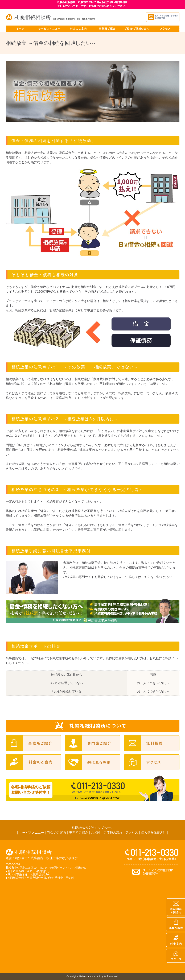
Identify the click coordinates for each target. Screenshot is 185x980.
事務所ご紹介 (79, 833)
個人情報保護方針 (154, 833)
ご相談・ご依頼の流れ (107, 833)
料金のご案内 (57, 833)
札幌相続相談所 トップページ (92, 828)
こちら (146, 577)
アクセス (132, 833)
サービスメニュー (32, 833)
